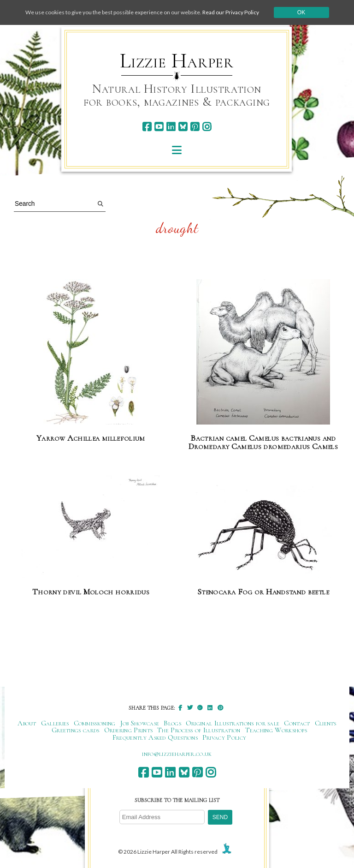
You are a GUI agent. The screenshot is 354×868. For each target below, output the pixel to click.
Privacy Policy (224, 737)
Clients (326, 723)
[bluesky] (183, 127)
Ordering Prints (129, 730)
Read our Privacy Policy (231, 12)
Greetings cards (76, 730)
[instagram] (207, 127)
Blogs (172, 723)
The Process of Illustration (199, 730)
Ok (301, 12)
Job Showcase (140, 723)
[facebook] (147, 127)
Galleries (55, 723)
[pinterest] (195, 127)
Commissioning (95, 723)
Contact (297, 723)
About (27, 723)
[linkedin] (171, 127)
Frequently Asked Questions (155, 737)
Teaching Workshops (276, 730)
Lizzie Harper (177, 61)
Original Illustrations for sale (233, 723)
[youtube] (159, 127)
